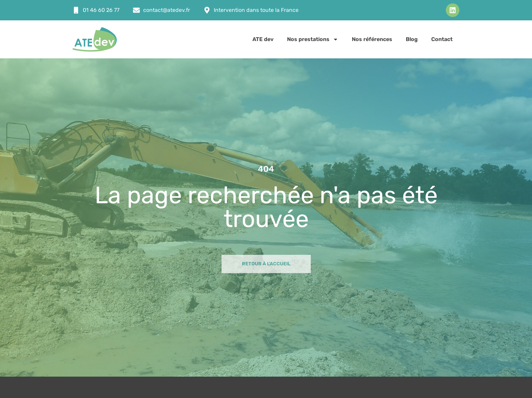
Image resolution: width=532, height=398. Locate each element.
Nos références (372, 39)
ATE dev (263, 39)
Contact (442, 39)
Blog (412, 39)
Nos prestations (313, 39)
